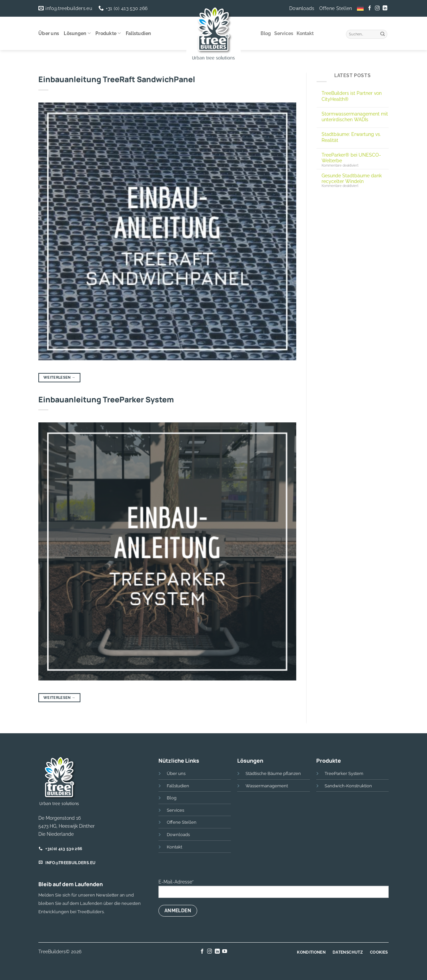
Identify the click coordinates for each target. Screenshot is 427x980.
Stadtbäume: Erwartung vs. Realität (351, 137)
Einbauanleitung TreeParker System (106, 399)
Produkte (108, 33)
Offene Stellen (336, 8)
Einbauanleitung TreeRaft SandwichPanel (117, 79)
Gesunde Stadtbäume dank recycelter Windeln (352, 178)
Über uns (49, 33)
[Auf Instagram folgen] (377, 8)
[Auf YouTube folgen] (225, 952)
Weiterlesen (59, 377)
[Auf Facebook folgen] (370, 8)
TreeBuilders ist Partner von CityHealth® (352, 96)
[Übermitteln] (383, 33)
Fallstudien (138, 33)
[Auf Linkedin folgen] (385, 8)
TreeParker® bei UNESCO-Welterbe (351, 158)
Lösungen (77, 33)
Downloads (302, 8)
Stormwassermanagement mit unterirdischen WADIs (355, 117)
